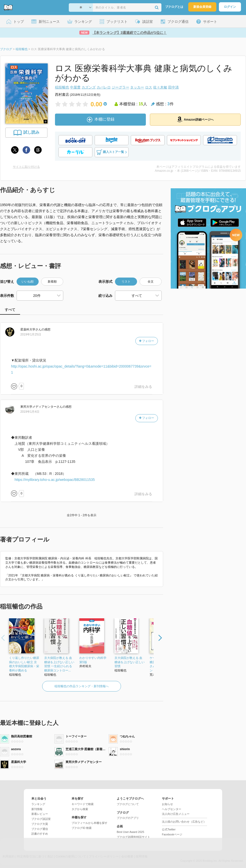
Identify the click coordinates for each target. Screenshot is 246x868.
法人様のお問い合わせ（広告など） (184, 822)
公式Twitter (169, 829)
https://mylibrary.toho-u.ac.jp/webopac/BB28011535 (55, 480)
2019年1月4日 (30, 412)
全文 (151, 282)
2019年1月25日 (31, 334)
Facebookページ (172, 834)
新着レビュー (40, 814)
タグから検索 (80, 809)
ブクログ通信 (40, 829)
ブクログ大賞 (40, 824)
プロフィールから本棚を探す (89, 823)
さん (31, 329)
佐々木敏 (160, 87)
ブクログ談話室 (41, 819)
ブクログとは (174, 7)
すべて (10, 310)
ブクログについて (128, 804)
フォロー (147, 341)
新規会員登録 (202, 7)
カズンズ (89, 87)
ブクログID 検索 (82, 828)
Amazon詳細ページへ (195, 119)
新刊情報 (37, 809)
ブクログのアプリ (128, 818)
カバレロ (104, 87)
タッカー (137, 87)
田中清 (173, 87)
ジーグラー (120, 87)
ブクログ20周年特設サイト (133, 837)
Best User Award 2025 (130, 832)
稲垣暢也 (62, 87)
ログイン (230, 7)
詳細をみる (143, 387)
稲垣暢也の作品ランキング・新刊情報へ (82, 686)
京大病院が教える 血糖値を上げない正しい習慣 (130, 662)
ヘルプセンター (172, 809)
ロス (149, 87)
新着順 (52, 282)
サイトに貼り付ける (26, 167)
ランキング (38, 804)
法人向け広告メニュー (176, 814)
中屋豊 (75, 87)
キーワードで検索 (83, 804)
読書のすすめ (40, 834)
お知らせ (167, 804)
